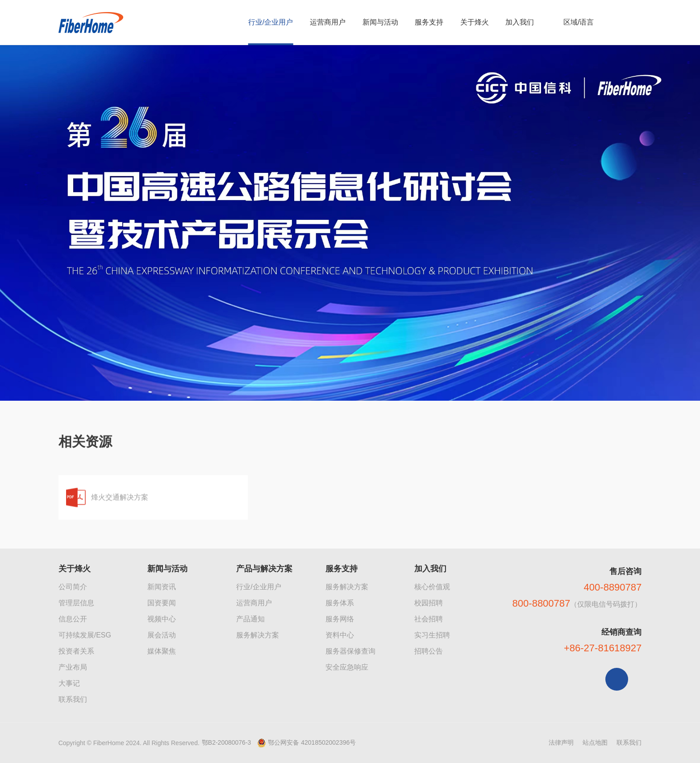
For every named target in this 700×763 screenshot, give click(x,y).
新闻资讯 (162, 587)
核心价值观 (432, 587)
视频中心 (162, 619)
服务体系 (340, 603)
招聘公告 (429, 651)
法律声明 (561, 742)
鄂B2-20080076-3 (227, 742)
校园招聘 (429, 603)
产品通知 (250, 619)
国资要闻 (162, 603)
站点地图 (595, 742)
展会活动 (162, 635)
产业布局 (73, 667)
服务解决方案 (258, 635)
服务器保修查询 (350, 651)
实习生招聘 (432, 635)
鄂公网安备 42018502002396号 (312, 742)
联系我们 (73, 699)
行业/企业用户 (258, 587)
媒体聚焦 (162, 651)
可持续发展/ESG (85, 635)
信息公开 (73, 619)
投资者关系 (76, 651)
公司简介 (73, 587)
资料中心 (340, 635)
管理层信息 (76, 603)
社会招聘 (429, 619)
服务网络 (340, 619)
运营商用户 (254, 603)
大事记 (69, 683)
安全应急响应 (347, 667)
